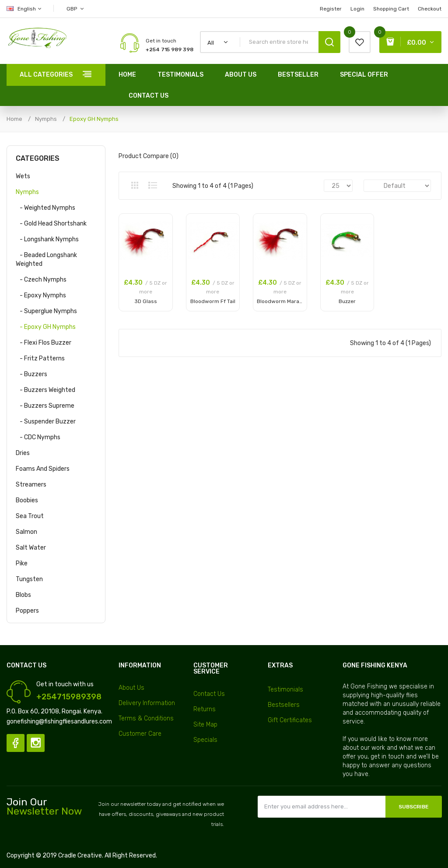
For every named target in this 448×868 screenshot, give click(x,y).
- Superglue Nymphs (46, 311)
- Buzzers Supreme (45, 406)
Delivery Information (147, 703)
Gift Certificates (290, 720)
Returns (205, 709)
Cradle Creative (80, 856)
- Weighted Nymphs (45, 208)
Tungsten (29, 579)
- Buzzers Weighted (45, 390)
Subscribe (414, 807)
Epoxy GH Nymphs (94, 119)
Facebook (16, 743)
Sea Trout (30, 516)
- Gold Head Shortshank (51, 224)
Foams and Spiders (43, 469)
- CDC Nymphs (38, 437)
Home (14, 119)
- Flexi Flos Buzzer (44, 343)
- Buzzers (31, 374)
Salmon (26, 532)
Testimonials (285, 690)
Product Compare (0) (149, 156)
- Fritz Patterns (40, 358)
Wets (23, 176)
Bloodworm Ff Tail (213, 301)
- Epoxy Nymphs (41, 295)
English (24, 9)
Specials (205, 740)
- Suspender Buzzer (46, 422)
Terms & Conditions (146, 718)
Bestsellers (284, 705)
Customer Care (140, 734)
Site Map (205, 725)
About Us (131, 688)
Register (331, 9)
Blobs (23, 595)
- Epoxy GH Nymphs (46, 327)
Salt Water (31, 548)
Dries (23, 453)
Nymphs (46, 119)
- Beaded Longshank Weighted (46, 259)
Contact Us (209, 694)
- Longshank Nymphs (47, 239)
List (153, 185)
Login (357, 9)
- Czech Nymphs (41, 280)
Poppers (27, 611)
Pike (22, 563)
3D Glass (146, 301)
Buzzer (347, 301)
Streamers (31, 485)
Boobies (27, 500)
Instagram (36, 743)
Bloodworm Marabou (283, 301)
